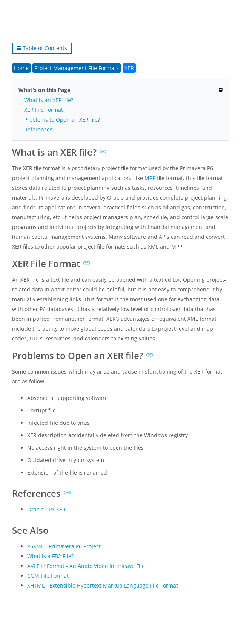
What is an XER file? (49, 100)
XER (129, 68)
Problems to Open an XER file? (62, 120)
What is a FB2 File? (50, 556)
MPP (150, 178)
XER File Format (44, 110)
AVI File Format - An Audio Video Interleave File (86, 566)
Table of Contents (42, 48)
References (38, 129)
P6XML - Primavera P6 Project (64, 546)
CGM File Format (48, 576)
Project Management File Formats (77, 68)
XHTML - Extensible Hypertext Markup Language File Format (103, 585)
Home (21, 68)
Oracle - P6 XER (46, 509)
